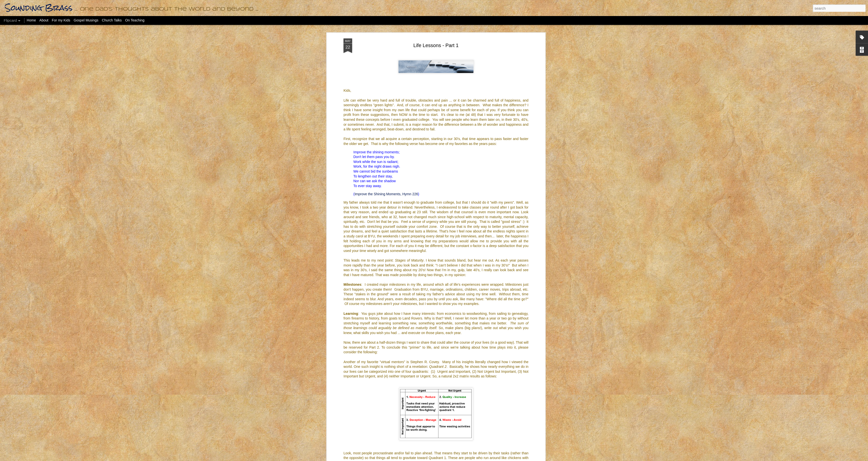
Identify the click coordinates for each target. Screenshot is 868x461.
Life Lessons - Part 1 (436, 45)
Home (31, 20)
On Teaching (135, 20)
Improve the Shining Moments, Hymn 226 (386, 194)
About (44, 20)
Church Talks (112, 20)
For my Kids (61, 20)
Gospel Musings (86, 20)
